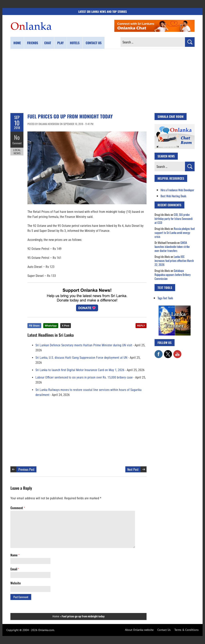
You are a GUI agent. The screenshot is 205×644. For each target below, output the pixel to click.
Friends (33, 43)
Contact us (94, 43)
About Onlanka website (139, 630)
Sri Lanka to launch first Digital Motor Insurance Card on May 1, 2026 (80, 370)
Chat (48, 43)
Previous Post (26, 469)
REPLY (141, 326)
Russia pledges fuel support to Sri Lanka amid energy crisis (175, 232)
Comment (17, 143)
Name (15, 555)
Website (16, 583)
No (17, 137)
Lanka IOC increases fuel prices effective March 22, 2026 (174, 260)
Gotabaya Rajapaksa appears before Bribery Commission (173, 274)
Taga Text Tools (165, 298)
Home (17, 43)
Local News (17, 152)
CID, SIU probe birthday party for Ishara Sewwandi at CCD (174, 218)
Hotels (75, 43)
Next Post (133, 469)
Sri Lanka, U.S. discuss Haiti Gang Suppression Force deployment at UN (81, 358)
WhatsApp (51, 326)
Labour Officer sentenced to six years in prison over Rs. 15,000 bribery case (84, 377)
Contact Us (164, 630)
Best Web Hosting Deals (173, 196)
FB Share (34, 326)
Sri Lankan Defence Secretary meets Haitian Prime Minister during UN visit (84, 345)
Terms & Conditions (186, 630)
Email (15, 569)
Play (60, 43)
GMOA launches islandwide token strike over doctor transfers (172, 246)
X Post (66, 326)
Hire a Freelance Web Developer (177, 190)
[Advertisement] (102, 81)
